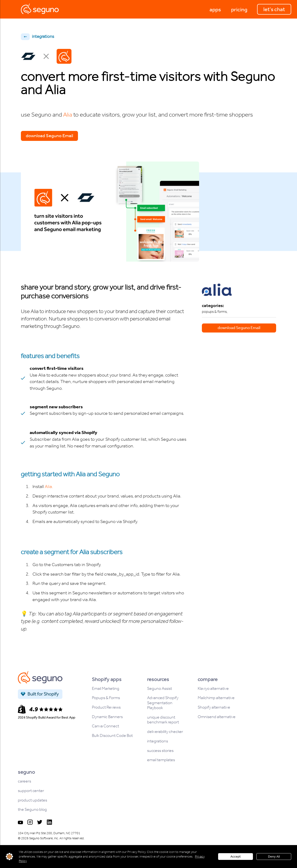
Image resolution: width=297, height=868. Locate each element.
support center (31, 791)
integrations (158, 741)
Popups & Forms (106, 698)
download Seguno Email (49, 136)
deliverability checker (165, 732)
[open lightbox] (110, 212)
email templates (161, 760)
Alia (68, 115)
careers (24, 781)
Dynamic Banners (107, 717)
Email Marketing (106, 689)
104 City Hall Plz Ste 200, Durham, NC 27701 (49, 833)
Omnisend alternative (217, 717)
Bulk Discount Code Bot (112, 736)
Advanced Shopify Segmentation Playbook (163, 703)
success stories (160, 751)
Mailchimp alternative (216, 698)
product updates (32, 800)
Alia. (49, 486)
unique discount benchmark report (163, 720)
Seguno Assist (160, 689)
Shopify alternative (214, 707)
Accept (236, 857)
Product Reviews (106, 707)
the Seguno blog (32, 809)
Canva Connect (105, 726)
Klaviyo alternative (213, 689)
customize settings (9, 857)
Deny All (274, 857)
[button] (215, 9)
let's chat (274, 9)
